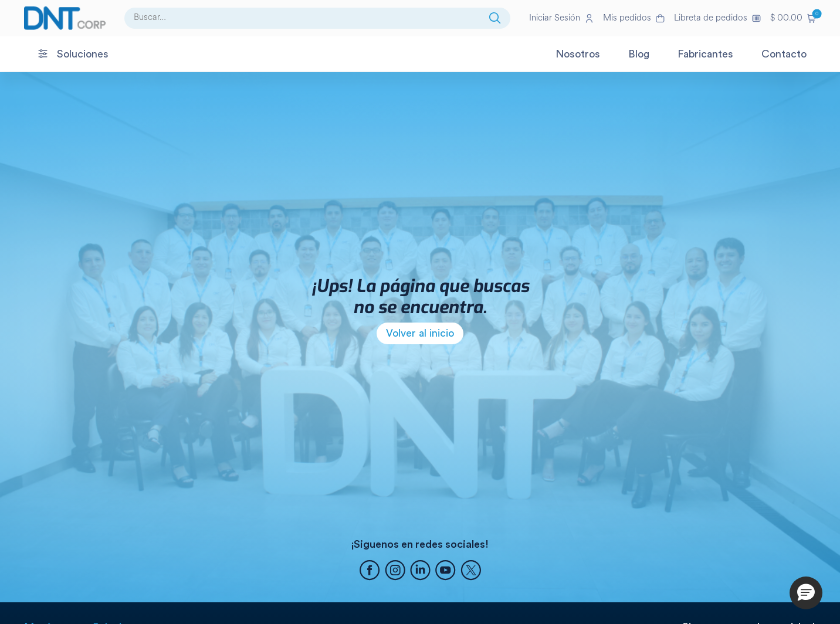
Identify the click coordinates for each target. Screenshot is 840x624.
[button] (793, 18)
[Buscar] (495, 18)
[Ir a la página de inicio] (65, 18)
